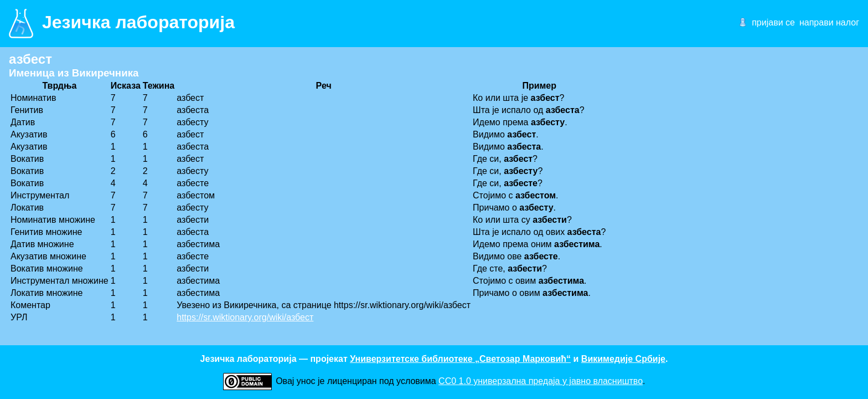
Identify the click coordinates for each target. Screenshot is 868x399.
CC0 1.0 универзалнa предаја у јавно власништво (541, 381)
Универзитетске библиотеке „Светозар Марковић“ (460, 359)
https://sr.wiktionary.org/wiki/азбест (245, 317)
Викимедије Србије (623, 359)
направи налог (829, 22)
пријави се (773, 22)
